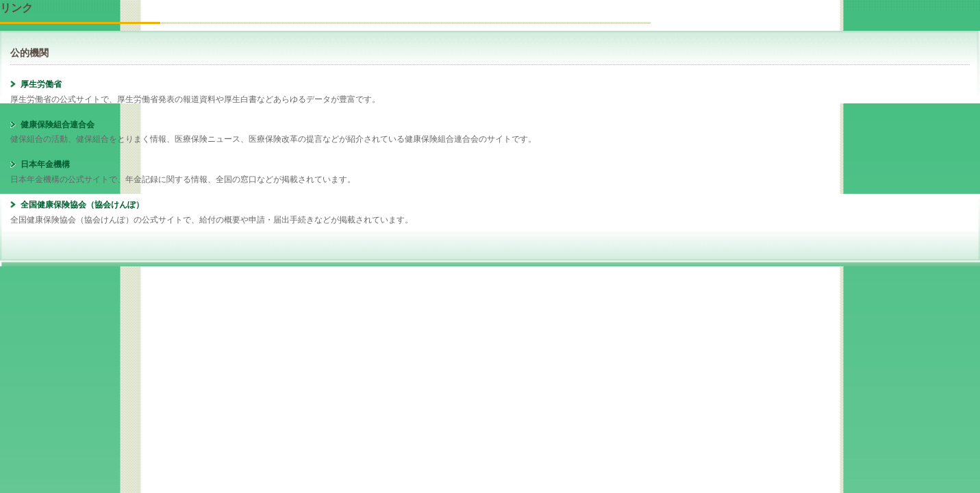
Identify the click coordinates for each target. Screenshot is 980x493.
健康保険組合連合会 (58, 125)
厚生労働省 (41, 84)
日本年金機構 (45, 164)
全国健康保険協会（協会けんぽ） (82, 205)
